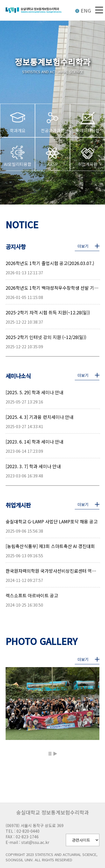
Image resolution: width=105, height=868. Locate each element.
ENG (83, 10)
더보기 (83, 246)
